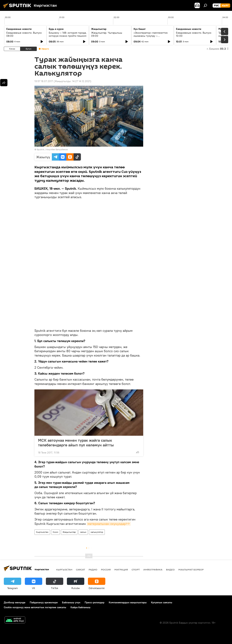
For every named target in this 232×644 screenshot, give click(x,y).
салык (83, 532)
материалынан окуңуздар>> (109, 524)
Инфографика (153, 570)
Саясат (80, 570)
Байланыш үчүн (71, 602)
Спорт (136, 570)
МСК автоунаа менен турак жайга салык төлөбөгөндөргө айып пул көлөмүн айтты (76, 443)
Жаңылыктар (69, 532)
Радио (93, 570)
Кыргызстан (42, 532)
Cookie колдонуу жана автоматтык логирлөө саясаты (35, 607)
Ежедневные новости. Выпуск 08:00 (24, 34)
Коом (55, 532)
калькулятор (97, 532)
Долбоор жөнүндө (15, 602)
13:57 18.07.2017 (44, 81)
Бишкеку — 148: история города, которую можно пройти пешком (68, 34)
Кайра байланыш (80, 607)
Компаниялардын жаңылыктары (128, 602)
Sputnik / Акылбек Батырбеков (52, 149)
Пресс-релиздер (95, 602)
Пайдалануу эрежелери (44, 602)
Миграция (121, 570)
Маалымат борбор (191, 570)
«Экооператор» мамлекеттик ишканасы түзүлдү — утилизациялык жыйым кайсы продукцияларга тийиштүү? (151, 37)
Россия (106, 570)
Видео (170, 570)
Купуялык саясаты (162, 602)
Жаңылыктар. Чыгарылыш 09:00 (107, 34)
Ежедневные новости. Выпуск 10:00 (194, 34)
